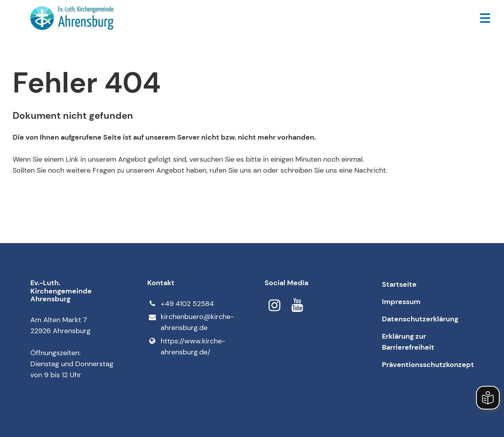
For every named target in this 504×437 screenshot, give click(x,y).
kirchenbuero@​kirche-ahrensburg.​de (190, 323)
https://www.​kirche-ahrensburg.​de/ (186, 347)
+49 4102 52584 (180, 304)
